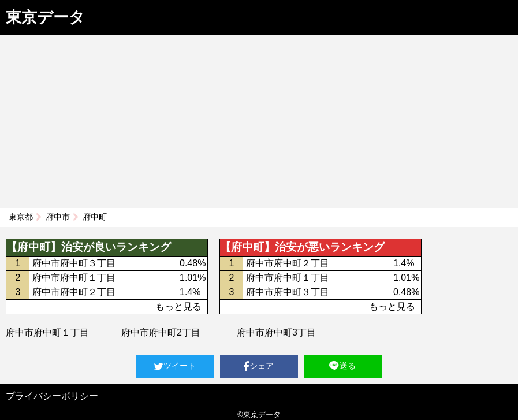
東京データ (45, 17)
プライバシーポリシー (52, 396)
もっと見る (178, 306)
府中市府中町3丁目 (276, 332)
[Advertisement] (259, 121)
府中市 (58, 217)
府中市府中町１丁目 (47, 332)
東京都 (21, 217)
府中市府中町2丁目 (161, 332)
